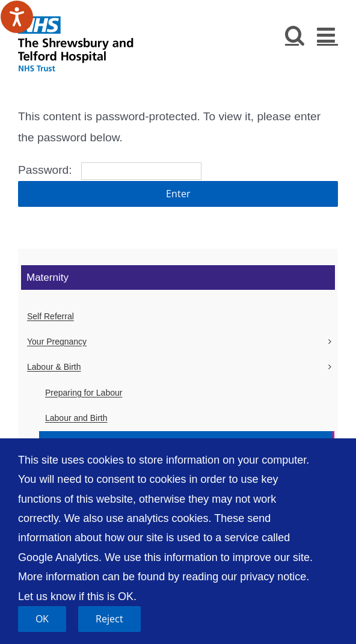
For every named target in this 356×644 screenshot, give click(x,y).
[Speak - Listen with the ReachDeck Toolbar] (17, 17)
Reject (109, 619)
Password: (110, 170)
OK (42, 619)
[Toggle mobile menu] (327, 35)
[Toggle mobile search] (295, 35)
